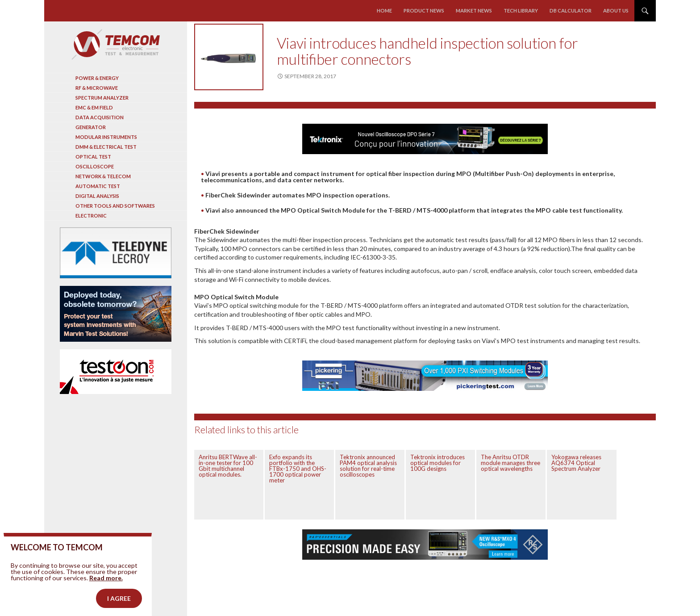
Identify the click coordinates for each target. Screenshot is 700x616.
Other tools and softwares (115, 206)
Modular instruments (106, 137)
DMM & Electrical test (106, 147)
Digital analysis (97, 196)
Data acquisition (100, 117)
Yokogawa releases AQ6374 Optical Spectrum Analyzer (576, 463)
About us (616, 10)
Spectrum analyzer (102, 98)
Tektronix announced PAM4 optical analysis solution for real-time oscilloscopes (368, 466)
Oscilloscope (95, 166)
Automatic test (98, 186)
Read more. (106, 594)
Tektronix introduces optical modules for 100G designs (437, 463)
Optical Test (93, 157)
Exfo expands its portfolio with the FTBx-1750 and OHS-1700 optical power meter (298, 469)
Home (385, 10)
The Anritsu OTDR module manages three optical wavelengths (510, 463)
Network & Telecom (103, 176)
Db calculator (571, 10)
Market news (474, 10)
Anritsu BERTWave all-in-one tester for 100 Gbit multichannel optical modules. (228, 466)
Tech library (521, 10)
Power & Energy (97, 78)
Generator (91, 127)
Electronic (91, 216)
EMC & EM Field (94, 107)
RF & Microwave (97, 88)
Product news (424, 10)
